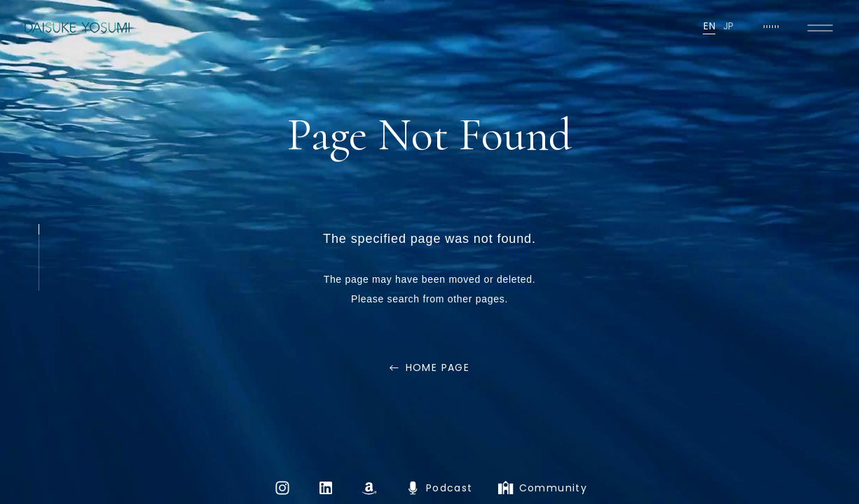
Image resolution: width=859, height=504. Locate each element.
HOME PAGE (438, 367)
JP (729, 26)
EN (709, 26)
